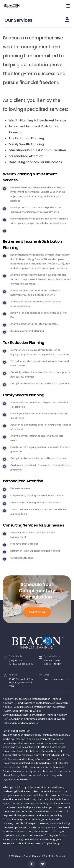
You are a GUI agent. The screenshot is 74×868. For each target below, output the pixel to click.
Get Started (37, 612)
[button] (68, 6)
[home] (12, 6)
